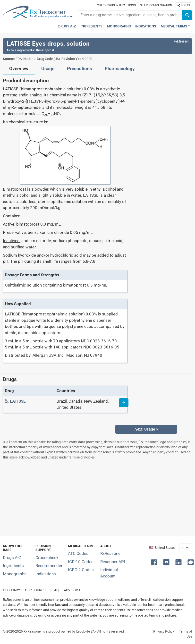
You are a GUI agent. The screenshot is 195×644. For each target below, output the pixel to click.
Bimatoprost (45, 50)
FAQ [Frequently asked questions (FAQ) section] (56, 590)
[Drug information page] (124, 403)
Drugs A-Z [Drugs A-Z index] (67, 26)
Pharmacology (120, 69)
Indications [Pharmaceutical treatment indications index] (146, 26)
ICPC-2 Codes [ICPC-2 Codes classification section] (81, 570)
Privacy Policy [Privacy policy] (164, 631)
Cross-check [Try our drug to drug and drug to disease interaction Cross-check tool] (47, 558)
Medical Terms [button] (174, 26)
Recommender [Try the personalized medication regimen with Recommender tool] (49, 566)
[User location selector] (186, 548)
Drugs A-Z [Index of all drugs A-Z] (12, 558)
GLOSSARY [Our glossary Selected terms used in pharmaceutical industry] (11, 590)
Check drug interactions (116, 5)
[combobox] (130, 15)
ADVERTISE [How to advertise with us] (72, 590)
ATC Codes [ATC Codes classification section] (78, 553)
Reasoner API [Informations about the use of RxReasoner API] (113, 562)
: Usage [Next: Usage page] (146, 429)
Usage (48, 69)
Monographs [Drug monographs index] (119, 26)
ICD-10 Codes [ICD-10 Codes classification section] (81, 562)
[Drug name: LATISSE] (18, 401)
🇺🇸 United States (162, 548)
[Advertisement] (97, 498)
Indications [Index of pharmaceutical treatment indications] (46, 574)
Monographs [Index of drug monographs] (15, 574)
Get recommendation (156, 5)
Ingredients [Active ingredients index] (92, 26)
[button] (155, 562)
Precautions (80, 69)
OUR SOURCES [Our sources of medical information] (36, 590)
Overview (19, 69)
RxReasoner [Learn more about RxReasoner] (111, 553)
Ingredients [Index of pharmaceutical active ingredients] (13, 566)
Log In (184, 5)
